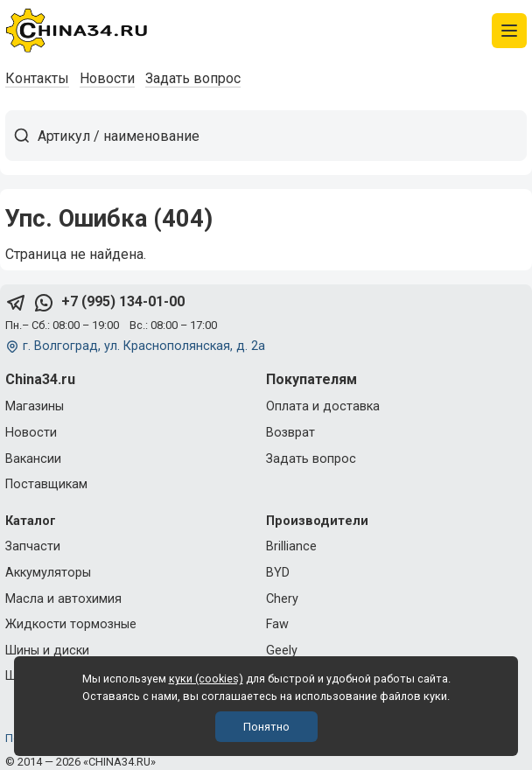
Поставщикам (46, 484)
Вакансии (33, 459)
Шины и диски (47, 651)
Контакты (37, 78)
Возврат (290, 433)
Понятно (266, 727)
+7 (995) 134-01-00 (123, 301)
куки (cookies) (206, 679)
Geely (282, 651)
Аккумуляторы (48, 573)
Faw (277, 624)
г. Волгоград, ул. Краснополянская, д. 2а (144, 346)
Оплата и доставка (323, 406)
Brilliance (291, 546)
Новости (107, 78)
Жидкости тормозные (71, 624)
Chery (282, 599)
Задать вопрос (193, 78)
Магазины (35, 406)
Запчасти (33, 546)
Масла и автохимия (63, 599)
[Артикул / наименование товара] (282, 136)
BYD (278, 573)
